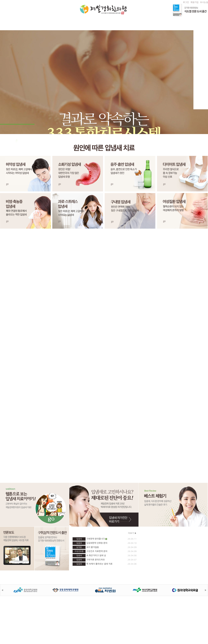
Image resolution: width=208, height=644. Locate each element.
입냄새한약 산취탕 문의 (105, 543)
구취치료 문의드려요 (105, 560)
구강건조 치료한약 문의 (105, 551)
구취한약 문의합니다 (105, 539)
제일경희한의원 (103, 10)
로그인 (186, 2)
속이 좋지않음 (105, 547)
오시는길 (204, 2)
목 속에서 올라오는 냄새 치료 (105, 564)
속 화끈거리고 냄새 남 (105, 556)
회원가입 (194, 2)
